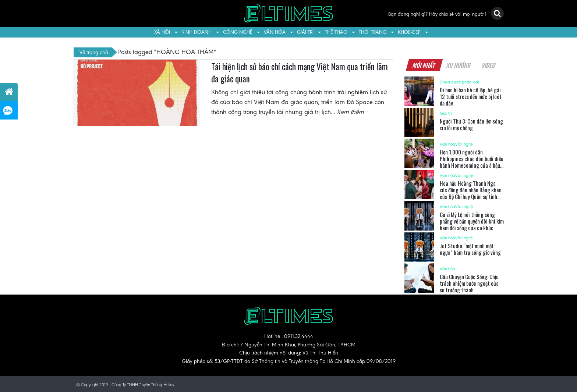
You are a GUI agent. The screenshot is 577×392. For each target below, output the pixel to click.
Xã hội (162, 32)
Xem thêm (351, 112)
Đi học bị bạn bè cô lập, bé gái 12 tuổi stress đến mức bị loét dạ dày (471, 96)
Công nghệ (238, 32)
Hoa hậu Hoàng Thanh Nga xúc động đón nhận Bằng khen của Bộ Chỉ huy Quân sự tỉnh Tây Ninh (471, 193)
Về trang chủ (94, 52)
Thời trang (373, 32)
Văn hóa (275, 32)
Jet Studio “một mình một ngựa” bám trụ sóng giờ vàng (470, 249)
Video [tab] (488, 65)
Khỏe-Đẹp (409, 32)
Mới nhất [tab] (424, 65)
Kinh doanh (197, 32)
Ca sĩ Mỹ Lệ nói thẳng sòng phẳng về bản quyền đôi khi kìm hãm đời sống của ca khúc (472, 221)
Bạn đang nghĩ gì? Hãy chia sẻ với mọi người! (437, 14)
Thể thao (336, 32)
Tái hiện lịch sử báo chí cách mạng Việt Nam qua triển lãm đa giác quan (300, 73)
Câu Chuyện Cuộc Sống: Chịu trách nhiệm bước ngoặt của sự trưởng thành (469, 283)
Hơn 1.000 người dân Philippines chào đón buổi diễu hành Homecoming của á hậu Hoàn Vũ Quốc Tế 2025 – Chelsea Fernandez (472, 165)
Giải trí (305, 32)
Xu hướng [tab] (459, 65)
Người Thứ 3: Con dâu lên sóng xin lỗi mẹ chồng (471, 124)
